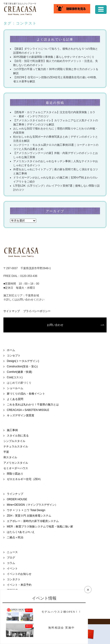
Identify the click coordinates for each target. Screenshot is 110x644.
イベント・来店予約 (19, 585)
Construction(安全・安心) (22, 366)
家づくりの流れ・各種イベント (26, 394)
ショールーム (15, 388)
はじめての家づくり (19, 383)
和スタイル (10, 457)
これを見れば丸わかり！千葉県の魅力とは (33, 405)
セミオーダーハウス (16, 468)
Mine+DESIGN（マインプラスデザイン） (32, 505)
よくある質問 (15, 399)
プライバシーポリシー (37, 311)
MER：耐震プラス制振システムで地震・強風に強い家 (40, 527)
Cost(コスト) (15, 377)
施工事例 (12, 430)
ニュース (12, 552)
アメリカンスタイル (16, 463)
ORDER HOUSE (17, 499)
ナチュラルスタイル (16, 446)
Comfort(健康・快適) (19, 372)
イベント (12, 568)
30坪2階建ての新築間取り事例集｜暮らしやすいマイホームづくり (54, 57)
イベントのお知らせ (19, 574)
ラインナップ (15, 494)
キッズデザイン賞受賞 (20, 415)
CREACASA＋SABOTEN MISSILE (28, 410)
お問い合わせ (55, 325)
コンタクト (14, 579)
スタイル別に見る (18, 436)
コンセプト (14, 356)
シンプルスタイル (14, 441)
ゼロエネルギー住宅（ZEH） (25, 479)
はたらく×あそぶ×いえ (21, 532)
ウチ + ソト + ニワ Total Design (26, 510)
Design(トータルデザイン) (23, 361)
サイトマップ (12, 311)
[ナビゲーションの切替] (101, 10)
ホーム (11, 350)
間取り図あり (15, 474)
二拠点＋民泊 (15, 537)
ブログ (11, 558)
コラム (11, 563)
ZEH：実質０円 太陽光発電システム (29, 516)
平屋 (6, 452)
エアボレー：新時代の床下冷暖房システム (33, 521)
